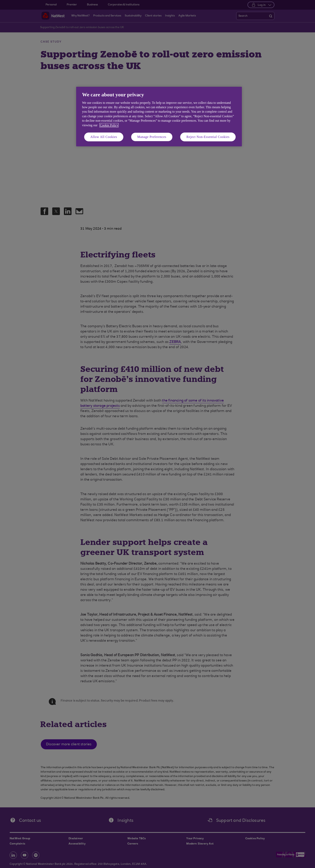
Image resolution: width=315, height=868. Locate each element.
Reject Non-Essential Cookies (208, 137)
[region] (159, 117)
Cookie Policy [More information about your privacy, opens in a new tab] (109, 125)
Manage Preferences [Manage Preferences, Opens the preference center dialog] (152, 137)
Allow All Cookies (104, 137)
